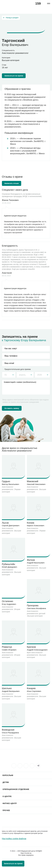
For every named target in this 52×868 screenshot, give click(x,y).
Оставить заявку (12, 408)
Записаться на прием (14, 76)
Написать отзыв (12, 183)
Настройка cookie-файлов (14, 839)
